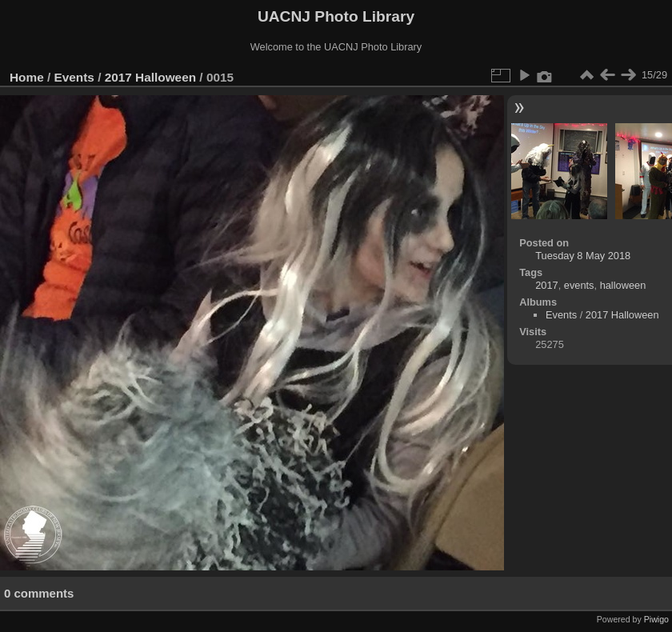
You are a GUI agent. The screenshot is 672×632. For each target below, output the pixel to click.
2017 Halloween (150, 77)
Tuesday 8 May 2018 (583, 256)
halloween (623, 285)
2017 (546, 285)
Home (27, 77)
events (579, 285)
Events (74, 77)
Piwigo (656, 619)
